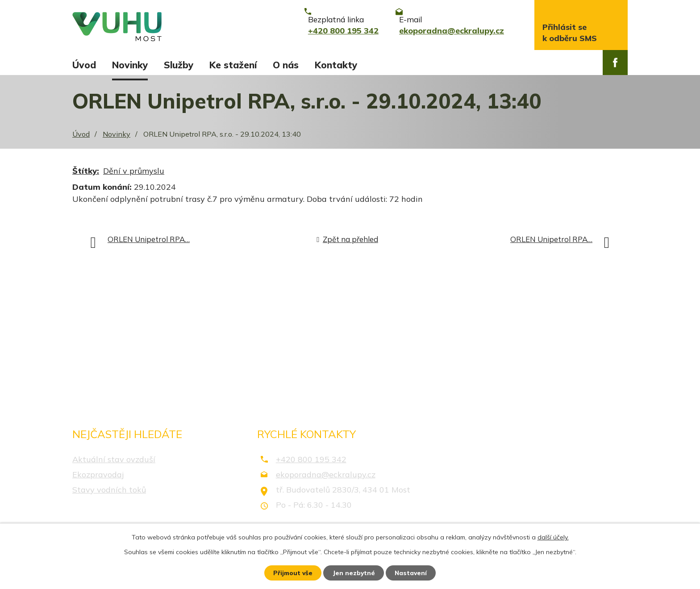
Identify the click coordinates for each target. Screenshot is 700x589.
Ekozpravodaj (98, 479)
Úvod (84, 65)
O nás (286, 65)
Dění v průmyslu (134, 176)
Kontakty (336, 65)
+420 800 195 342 (311, 464)
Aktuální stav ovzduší (114, 464)
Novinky (130, 65)
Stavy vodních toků (109, 494)
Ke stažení (233, 65)
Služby (179, 65)
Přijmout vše (292, 572)
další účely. (553, 537)
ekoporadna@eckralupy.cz (326, 479)
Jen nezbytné (354, 572)
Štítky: (86, 176)
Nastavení (412, 572)
